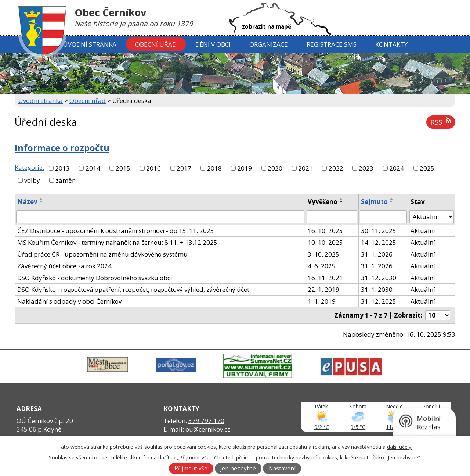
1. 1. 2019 (322, 301)
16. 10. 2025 (325, 231)
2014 (93, 168)
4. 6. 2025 (322, 266)
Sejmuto (374, 202)
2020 (275, 168)
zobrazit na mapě (267, 26)
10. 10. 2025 (325, 242)
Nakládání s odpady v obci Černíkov (69, 301)
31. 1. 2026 (377, 254)
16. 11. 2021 (325, 278)
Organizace (269, 44)
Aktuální (423, 231)
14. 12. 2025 (379, 242)
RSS (441, 122)
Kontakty (391, 44)
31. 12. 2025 (379, 301)
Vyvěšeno (323, 202)
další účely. (400, 447)
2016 (153, 168)
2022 (336, 168)
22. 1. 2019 (323, 289)
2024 (397, 168)
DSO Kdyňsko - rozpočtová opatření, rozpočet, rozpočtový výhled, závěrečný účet (133, 289)
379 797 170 (206, 421)
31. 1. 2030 (377, 289)
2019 (245, 168)
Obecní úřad (156, 44)
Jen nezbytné (238, 468)
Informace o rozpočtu (62, 148)
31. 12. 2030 (379, 278)
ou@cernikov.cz (208, 429)
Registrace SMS (332, 44)
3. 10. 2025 (323, 254)
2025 (427, 168)
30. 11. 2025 (379, 231)
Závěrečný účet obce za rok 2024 (64, 266)
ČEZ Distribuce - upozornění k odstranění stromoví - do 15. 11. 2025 (116, 231)
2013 (62, 168)
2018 (214, 168)
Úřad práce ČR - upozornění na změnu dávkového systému (102, 254)
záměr (65, 180)
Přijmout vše (191, 468)
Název (27, 202)
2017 (184, 168)
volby (32, 180)
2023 (366, 168)
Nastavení (282, 468)
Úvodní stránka (90, 44)
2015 (123, 168)
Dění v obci (213, 44)
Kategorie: (29, 167)
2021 (305, 168)
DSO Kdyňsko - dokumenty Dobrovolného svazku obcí (95, 278)
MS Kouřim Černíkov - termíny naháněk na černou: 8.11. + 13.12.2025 (117, 242)
